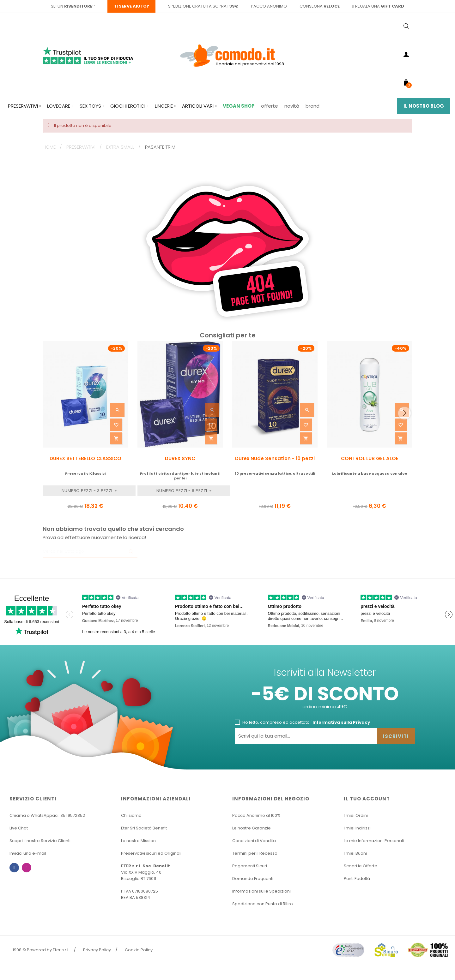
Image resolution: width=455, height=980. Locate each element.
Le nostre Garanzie (252, 828)
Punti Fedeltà (357, 879)
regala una (378, 6)
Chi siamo (131, 815)
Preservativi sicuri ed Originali (151, 853)
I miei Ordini (356, 815)
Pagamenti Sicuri (250, 866)
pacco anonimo (269, 6)
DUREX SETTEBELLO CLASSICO (85, 459)
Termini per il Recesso (255, 853)
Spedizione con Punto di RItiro (263, 904)
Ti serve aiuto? (131, 6)
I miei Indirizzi (357, 828)
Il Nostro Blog (424, 106)
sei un (72, 6)
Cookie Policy (139, 950)
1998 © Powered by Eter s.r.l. (41, 950)
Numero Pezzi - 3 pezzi (88, 491)
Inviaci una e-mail (28, 853)
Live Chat (19, 828)
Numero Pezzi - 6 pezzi (182, 491)
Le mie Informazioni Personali (374, 841)
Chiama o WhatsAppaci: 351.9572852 (47, 815)
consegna (320, 6)
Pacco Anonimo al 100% (256, 815)
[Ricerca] (90, 552)
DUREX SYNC (180, 459)
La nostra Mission (138, 841)
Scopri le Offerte (361, 866)
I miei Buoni (355, 853)
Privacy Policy (97, 950)
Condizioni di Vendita (254, 841)
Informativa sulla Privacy (341, 722)
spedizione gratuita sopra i (203, 6)
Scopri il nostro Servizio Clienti (40, 841)
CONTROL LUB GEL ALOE (370, 459)
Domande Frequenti (253, 879)
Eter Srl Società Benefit (144, 828)
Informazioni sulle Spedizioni (261, 891)
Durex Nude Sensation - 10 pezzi (275, 459)
